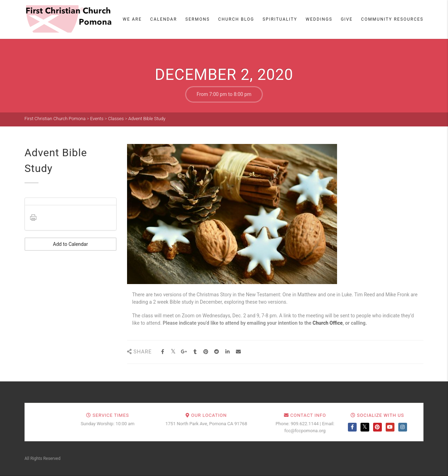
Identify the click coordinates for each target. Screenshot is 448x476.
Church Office (328, 323)
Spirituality (280, 19)
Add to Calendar (70, 244)
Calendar (163, 19)
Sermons (198, 19)
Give (347, 19)
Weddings (319, 19)
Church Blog (236, 19)
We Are (132, 19)
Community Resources (392, 19)
